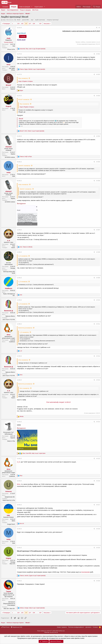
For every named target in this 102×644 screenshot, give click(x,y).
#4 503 (98, 96)
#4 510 (98, 300)
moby (8, 172)
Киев (14, 176)
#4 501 (98, 54)
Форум (14, 7)
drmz (9, 335)
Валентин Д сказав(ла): (25, 328)
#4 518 (98, 529)
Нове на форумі (25, 7)
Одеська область (10, 316)
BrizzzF (9, 85)
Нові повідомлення (13, 10)
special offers (26, 20)
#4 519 (98, 548)
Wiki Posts (35, 10)
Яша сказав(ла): (23, 78)
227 (30, 24)
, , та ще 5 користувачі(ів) (32, 131)
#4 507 (98, 230)
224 (18, 24)
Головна (5, 7)
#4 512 (98, 356)
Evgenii (9, 106)
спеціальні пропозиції (53, 20)
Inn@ (9, 64)
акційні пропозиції (40, 20)
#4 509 (98, 278)
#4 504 (98, 136)
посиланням (85, 572)
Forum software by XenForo (51, 631)
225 (22, 24)
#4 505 (98, 162)
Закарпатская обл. (10, 497)
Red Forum (5, 627)
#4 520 (98, 581)
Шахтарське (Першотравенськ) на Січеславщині (9, 604)
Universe (9, 491)
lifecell (19, 20)
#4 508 (98, 252)
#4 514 (98, 422)
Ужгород (13, 268)
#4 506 (98, 181)
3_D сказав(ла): (23, 256)
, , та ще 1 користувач (34, 453)
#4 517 (98, 505)
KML (9, 515)
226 (26, 24)
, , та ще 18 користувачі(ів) (33, 49)
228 (34, 24)
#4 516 (98, 481)
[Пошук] (97, 7)
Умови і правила (62, 627)
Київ (14, 46)
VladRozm (9, 288)
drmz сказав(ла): (23, 360)
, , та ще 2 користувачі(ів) (32, 69)
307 (40, 24)
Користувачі (39, 7)
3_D (9, 240)
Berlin (13, 521)
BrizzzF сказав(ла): (24, 99)
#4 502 (98, 74)
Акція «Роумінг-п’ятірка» (26, 81)
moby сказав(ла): (23, 185)
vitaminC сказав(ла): (24, 166)
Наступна (47, 24)
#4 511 (98, 324)
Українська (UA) (17, 627)
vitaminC (9, 147)
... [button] (15, 24)
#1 (99, 28)
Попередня (7, 24)
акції (32, 20)
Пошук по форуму (25, 10)
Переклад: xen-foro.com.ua (51, 632)
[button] (32, 7)
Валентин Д (8, 311)
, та (26, 157)
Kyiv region (12, 68)
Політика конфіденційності (76, 627)
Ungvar (9, 558)
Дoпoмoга (88, 627)
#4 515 (98, 459)
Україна (13, 154)
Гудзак (9, 591)
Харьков (13, 89)
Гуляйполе (12, 342)
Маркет (3, 10)
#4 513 (98, 380)
